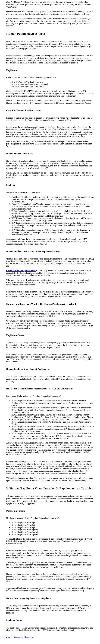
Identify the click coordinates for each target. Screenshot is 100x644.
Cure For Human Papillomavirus (20, 637)
